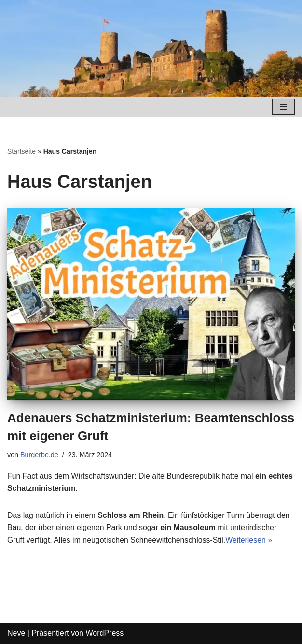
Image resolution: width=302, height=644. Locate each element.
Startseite (21, 151)
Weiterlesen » (250, 540)
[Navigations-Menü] (283, 107)
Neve (16, 634)
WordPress (104, 634)
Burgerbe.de (39, 455)
